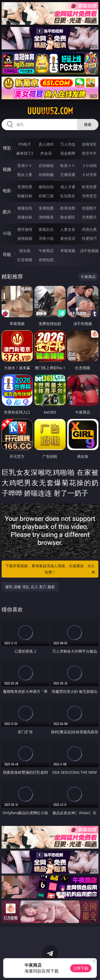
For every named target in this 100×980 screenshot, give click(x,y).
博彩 (7, 148)
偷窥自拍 (25, 208)
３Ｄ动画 (89, 165)
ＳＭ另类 (89, 174)
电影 (7, 191)
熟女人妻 (25, 174)
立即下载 (81, 968)
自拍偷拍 (46, 165)
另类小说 (46, 238)
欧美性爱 (89, 187)
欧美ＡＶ (68, 165)
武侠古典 (89, 229)
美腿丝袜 (25, 217)
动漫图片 (89, 208)
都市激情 (25, 229)
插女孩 (25, 251)
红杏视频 (25, 260)
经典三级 (46, 196)
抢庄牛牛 (89, 153)
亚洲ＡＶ (25, 165)
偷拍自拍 (46, 187)
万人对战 (68, 144)
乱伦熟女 (68, 196)
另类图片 (89, 217)
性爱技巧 (89, 238)
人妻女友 (68, 229)
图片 (7, 212)
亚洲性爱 (25, 187)
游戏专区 (89, 144)
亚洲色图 (46, 208)
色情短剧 (46, 260)
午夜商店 (46, 251)
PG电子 (25, 144)
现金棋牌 (68, 153)
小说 (7, 233)
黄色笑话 (68, 238)
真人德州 (46, 144)
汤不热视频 (89, 251)
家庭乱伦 (46, 229)
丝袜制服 (46, 174)
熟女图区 (68, 217)
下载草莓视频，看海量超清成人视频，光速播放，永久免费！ (51, 569)
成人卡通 (68, 187)
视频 (7, 169)
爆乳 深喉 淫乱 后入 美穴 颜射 (30, 587)
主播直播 (68, 174)
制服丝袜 (25, 196)
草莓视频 (68, 251)
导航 (7, 254)
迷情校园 (25, 238)
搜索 (88, 124)
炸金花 (46, 153)
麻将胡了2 (25, 153)
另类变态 (89, 196)
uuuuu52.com (50, 111)
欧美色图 (68, 208)
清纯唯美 (46, 217)
